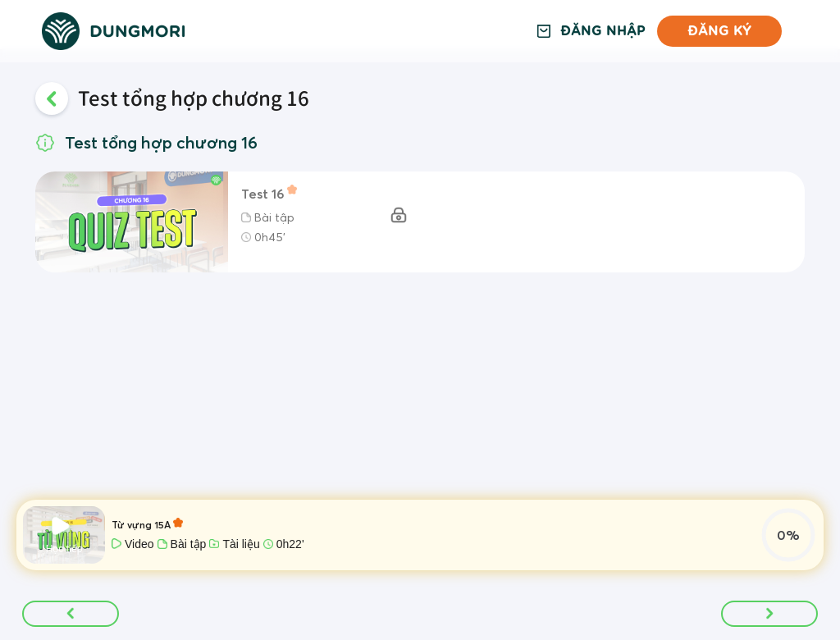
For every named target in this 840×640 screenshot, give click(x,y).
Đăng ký (719, 31)
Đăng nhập (603, 32)
